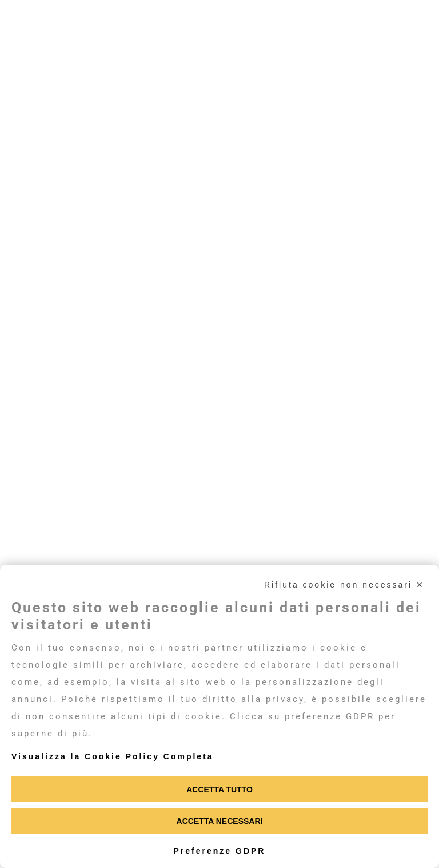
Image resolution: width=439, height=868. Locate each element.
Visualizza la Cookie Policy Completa (113, 756)
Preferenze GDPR (220, 851)
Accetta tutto (219, 790)
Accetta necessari (220, 821)
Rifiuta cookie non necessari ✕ (344, 585)
